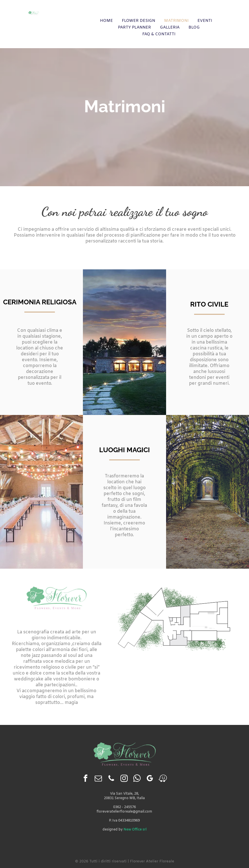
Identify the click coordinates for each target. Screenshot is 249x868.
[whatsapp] (137, 779)
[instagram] (124, 779)
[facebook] (86, 779)
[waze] (163, 779)
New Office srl (135, 830)
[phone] (111, 779)
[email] (98, 779)
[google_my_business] (150, 779)
